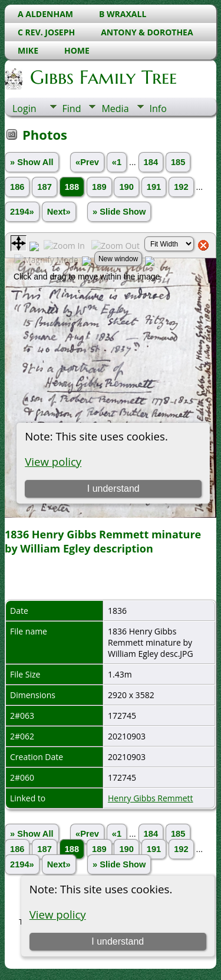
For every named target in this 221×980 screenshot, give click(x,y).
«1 (117, 162)
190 (126, 187)
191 (154, 187)
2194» (22, 212)
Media (115, 108)
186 (17, 187)
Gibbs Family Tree (103, 77)
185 (178, 162)
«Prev (87, 162)
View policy (58, 914)
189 (99, 187)
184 (151, 162)
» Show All (32, 162)
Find (72, 108)
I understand (118, 941)
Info (158, 108)
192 (181, 187)
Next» (59, 212)
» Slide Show (119, 212)
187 (44, 187)
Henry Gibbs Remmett (151, 798)
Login (24, 108)
